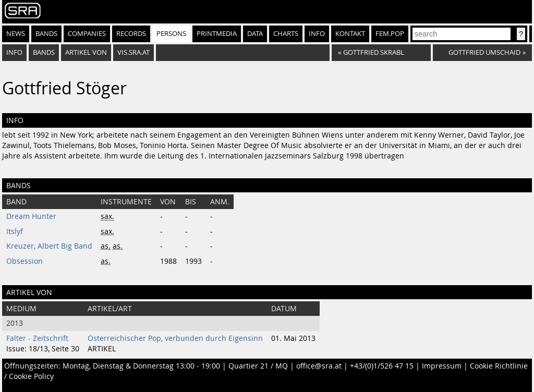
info (14, 52)
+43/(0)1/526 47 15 (382, 366)
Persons (171, 34)
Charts (286, 34)
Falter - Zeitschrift (37, 338)
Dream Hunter (31, 216)
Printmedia (217, 34)
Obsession (25, 261)
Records (131, 34)
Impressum (442, 366)
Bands (46, 34)
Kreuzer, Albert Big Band (49, 246)
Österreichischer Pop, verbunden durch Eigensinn (175, 338)
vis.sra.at (133, 52)
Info (317, 34)
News (16, 34)
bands (44, 52)
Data (255, 34)
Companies (87, 34)
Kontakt (350, 34)
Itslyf (15, 231)
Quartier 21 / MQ (258, 366)
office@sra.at (319, 366)
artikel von (86, 52)
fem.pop (390, 34)
